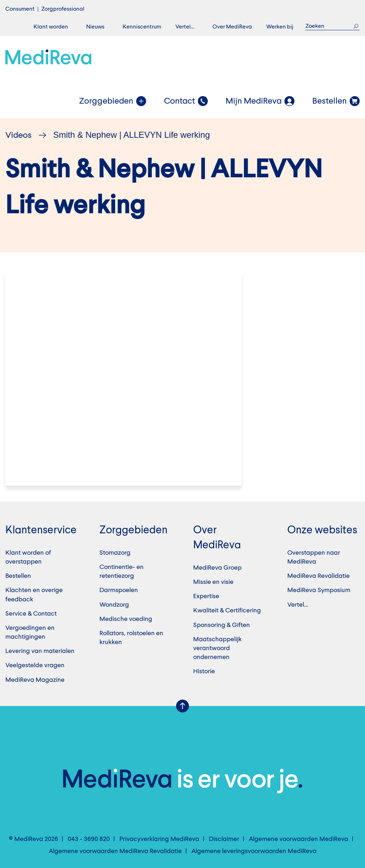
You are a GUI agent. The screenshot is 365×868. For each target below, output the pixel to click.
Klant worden (51, 27)
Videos (19, 136)
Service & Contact (31, 614)
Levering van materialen (40, 651)
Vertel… (185, 27)
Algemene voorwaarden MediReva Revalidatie (115, 851)
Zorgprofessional (63, 9)
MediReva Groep (217, 568)
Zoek (356, 26)
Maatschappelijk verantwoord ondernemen (217, 648)
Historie (204, 671)
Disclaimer (224, 839)
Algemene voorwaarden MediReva (299, 839)
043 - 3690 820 (89, 839)
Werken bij (280, 27)
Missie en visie (213, 582)
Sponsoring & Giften (222, 625)
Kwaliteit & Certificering (227, 611)
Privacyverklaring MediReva (159, 839)
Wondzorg (114, 605)
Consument (20, 9)
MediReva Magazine (35, 680)
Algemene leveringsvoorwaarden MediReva (254, 851)
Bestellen (18, 576)
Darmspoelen (119, 590)
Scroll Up (182, 706)
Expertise (206, 596)
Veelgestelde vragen (35, 665)
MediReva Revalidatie (318, 576)
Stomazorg (115, 553)
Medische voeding (126, 619)
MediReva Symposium (319, 590)
